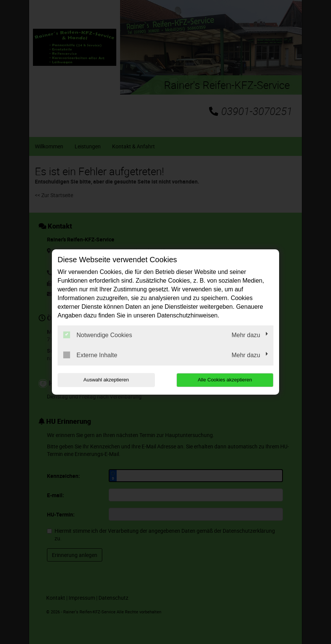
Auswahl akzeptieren (106, 380)
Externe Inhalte (90, 355)
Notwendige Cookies (98, 335)
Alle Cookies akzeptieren (225, 380)
